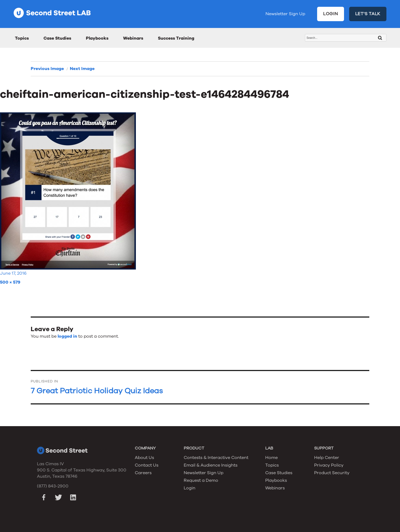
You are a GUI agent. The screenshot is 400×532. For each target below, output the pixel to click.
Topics (22, 38)
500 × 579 (10, 282)
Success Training (176, 38)
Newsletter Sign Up (285, 14)
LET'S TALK (368, 14)
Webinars (133, 38)
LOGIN (331, 14)
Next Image (82, 69)
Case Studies (57, 38)
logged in (67, 336)
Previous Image (47, 69)
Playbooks (97, 38)
